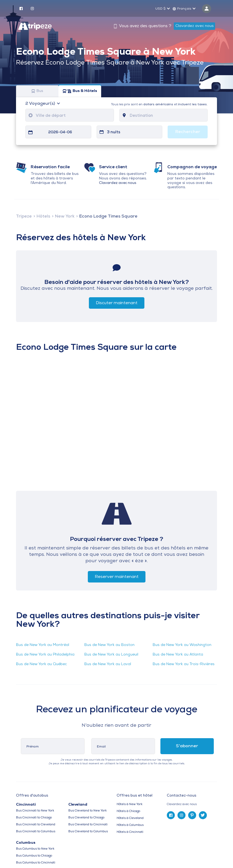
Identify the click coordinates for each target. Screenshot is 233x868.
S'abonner (187, 746)
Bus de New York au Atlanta (178, 655)
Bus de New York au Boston (109, 645)
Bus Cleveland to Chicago (86, 818)
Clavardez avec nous (194, 26)
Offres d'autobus (32, 796)
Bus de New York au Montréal (43, 645)
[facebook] (21, 8)
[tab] (192, 804)
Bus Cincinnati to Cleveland (36, 825)
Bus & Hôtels (80, 91)
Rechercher (188, 132)
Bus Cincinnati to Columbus (36, 832)
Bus (37, 91)
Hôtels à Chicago (128, 811)
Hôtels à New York (130, 804)
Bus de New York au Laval (108, 664)
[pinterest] (192, 815)
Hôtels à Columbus (130, 825)
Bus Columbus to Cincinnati (36, 863)
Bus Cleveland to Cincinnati (88, 825)
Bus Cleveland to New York (88, 811)
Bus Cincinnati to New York (35, 811)
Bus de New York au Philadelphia (45, 655)
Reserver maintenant (117, 577)
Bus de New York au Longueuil (111, 655)
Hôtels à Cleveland (130, 818)
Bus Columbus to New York (35, 849)
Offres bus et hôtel (135, 796)
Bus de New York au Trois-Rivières (184, 664)
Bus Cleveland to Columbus (88, 832)
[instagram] (32, 8)
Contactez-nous (181, 796)
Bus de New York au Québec (42, 664)
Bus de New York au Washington (182, 645)
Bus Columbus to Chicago (34, 856)
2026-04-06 (60, 132)
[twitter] (203, 815)
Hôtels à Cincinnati (130, 832)
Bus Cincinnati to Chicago (34, 818)
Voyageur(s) (41, 104)
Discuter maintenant (117, 303)
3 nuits (114, 132)
